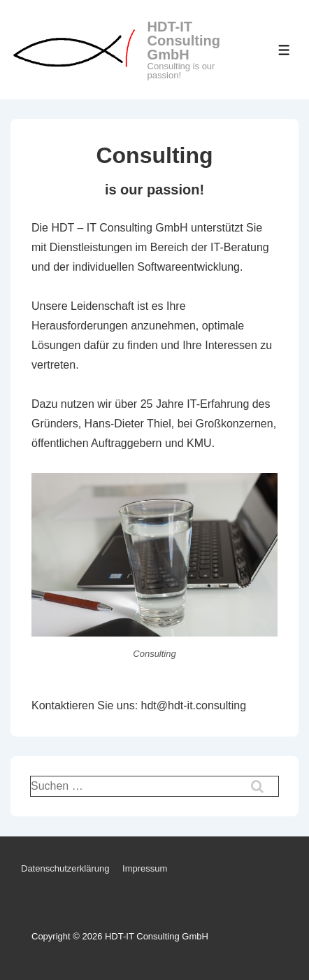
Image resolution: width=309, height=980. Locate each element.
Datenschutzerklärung (65, 868)
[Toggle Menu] (284, 50)
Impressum (145, 868)
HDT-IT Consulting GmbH (184, 41)
